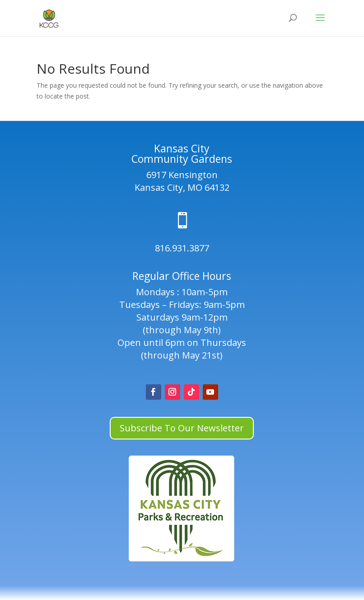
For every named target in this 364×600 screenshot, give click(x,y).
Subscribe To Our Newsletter (182, 428)
